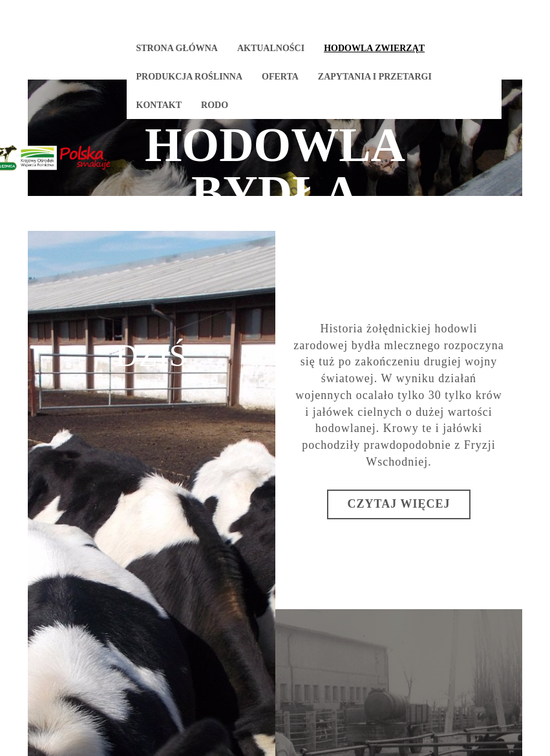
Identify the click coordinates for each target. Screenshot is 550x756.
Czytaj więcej (399, 504)
